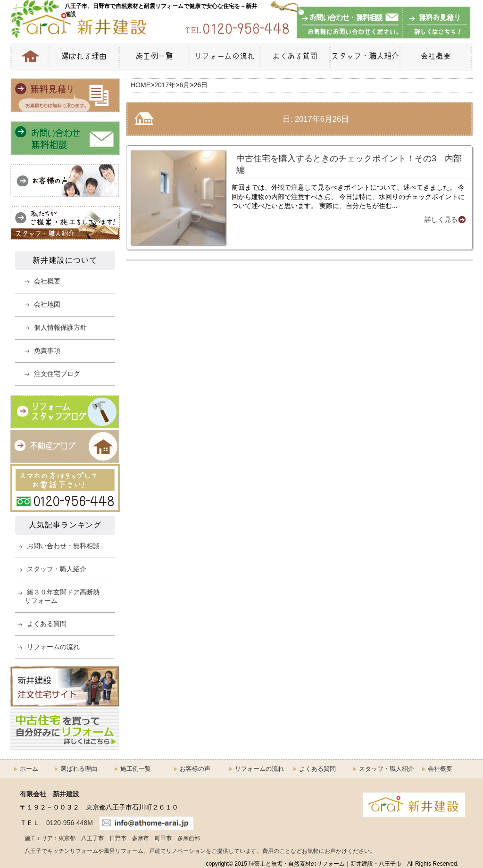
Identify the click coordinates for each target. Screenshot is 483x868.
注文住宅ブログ (57, 374)
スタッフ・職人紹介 (364, 57)
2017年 (165, 85)
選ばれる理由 (83, 57)
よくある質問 (294, 57)
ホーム (29, 769)
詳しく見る (441, 219)
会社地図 (47, 304)
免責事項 (47, 351)
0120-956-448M (70, 823)
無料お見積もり (435, 23)
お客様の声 (195, 769)
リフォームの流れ (224, 57)
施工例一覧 (153, 57)
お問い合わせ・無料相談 (350, 23)
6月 (185, 85)
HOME (29, 57)
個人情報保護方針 (60, 327)
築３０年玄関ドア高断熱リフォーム (62, 596)
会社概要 (436, 57)
